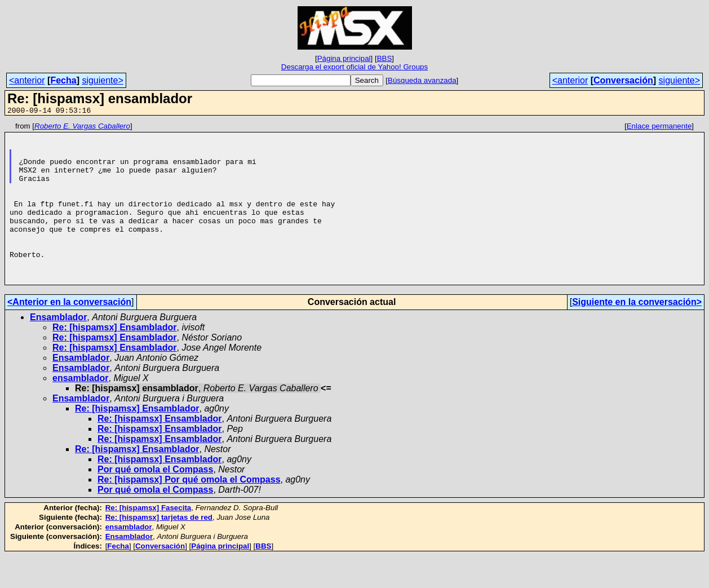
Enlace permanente (659, 128)
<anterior (27, 80)
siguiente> (102, 80)
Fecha (63, 80)
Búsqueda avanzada (422, 80)
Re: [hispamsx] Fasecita (149, 540)
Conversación (623, 80)
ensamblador (81, 410)
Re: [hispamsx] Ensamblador (115, 359)
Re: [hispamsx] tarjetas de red (159, 549)
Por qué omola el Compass (155, 501)
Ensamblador (58, 349)
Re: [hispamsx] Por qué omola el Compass (189, 512)
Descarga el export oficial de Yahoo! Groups (354, 67)
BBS (385, 58)
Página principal (344, 58)
